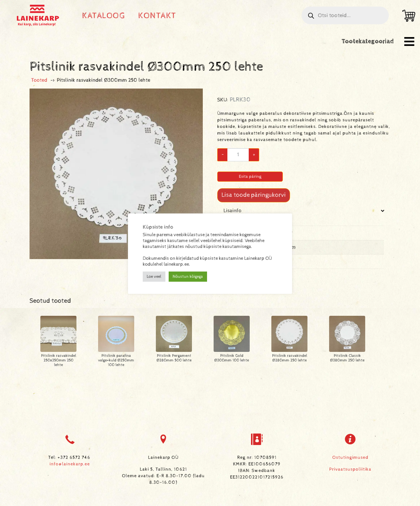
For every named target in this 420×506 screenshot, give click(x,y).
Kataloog (104, 16)
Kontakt (157, 16)
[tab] (304, 243)
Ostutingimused (350, 457)
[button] (409, 41)
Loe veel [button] (154, 277)
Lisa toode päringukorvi (254, 195)
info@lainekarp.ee (70, 464)
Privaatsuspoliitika (350, 469)
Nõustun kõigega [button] (188, 277)
